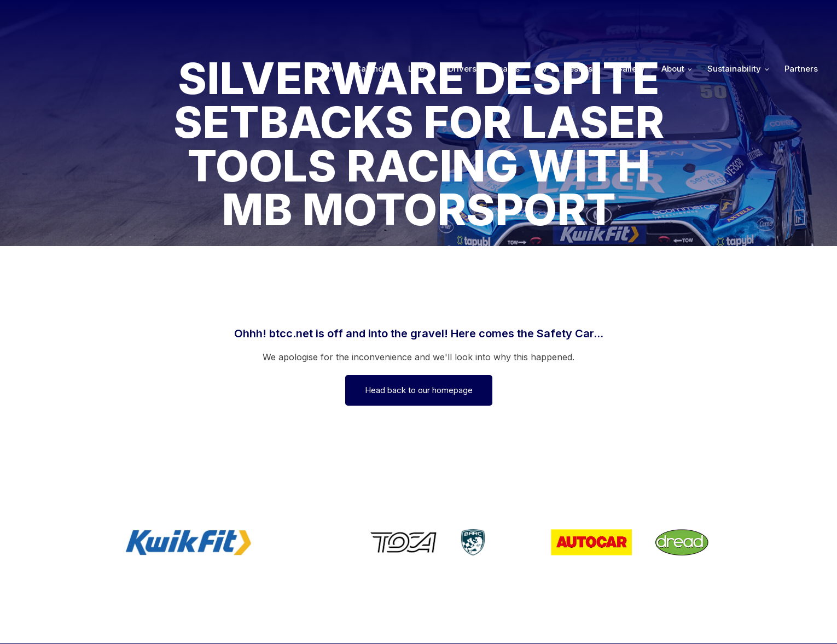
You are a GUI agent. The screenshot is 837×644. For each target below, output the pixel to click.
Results (578, 17)
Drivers (462, 17)
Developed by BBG (567, 620)
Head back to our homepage (419, 390)
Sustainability (734, 17)
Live (416, 17)
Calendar (373, 17)
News (328, 17)
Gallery (630, 17)
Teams (506, 17)
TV (542, 17)
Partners (801, 17)
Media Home (789, 620)
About (673, 17)
